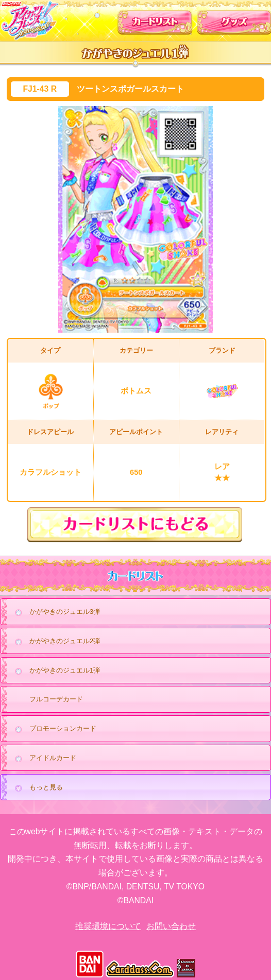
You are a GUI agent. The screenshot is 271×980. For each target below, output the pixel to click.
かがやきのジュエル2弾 (55, 642)
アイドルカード (43, 759)
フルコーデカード (56, 699)
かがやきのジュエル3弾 (55, 612)
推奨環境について (108, 926)
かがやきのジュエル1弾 (55, 671)
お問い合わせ (171, 926)
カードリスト (155, 20)
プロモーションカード (53, 729)
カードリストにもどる (136, 525)
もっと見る (36, 788)
